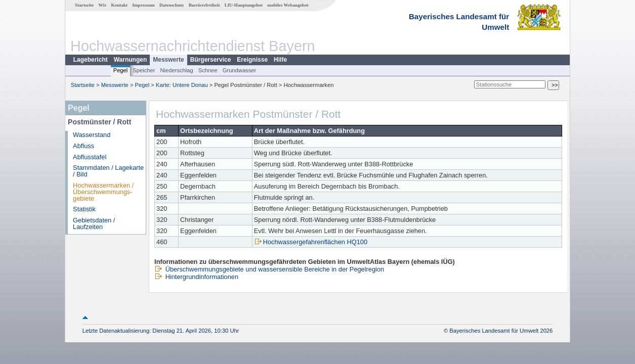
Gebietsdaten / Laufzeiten (94, 223)
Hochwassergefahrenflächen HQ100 (311, 242)
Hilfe (280, 60)
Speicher (144, 70)
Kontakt (119, 5)
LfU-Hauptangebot (244, 5)
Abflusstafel (90, 157)
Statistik (84, 209)
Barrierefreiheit (204, 5)
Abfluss (83, 146)
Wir (103, 5)
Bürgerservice (211, 60)
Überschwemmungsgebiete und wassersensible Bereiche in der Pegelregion (269, 269)
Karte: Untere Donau (182, 85)
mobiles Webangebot (288, 5)
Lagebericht (91, 60)
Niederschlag (176, 70)
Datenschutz (172, 5)
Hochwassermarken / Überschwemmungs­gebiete (103, 192)
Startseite (84, 5)
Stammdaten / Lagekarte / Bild (108, 171)
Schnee (208, 70)
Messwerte (168, 60)
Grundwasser (240, 70)
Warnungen (131, 60)
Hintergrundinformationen (196, 277)
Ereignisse (252, 60)
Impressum (143, 5)
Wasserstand (92, 135)
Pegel (121, 70)
